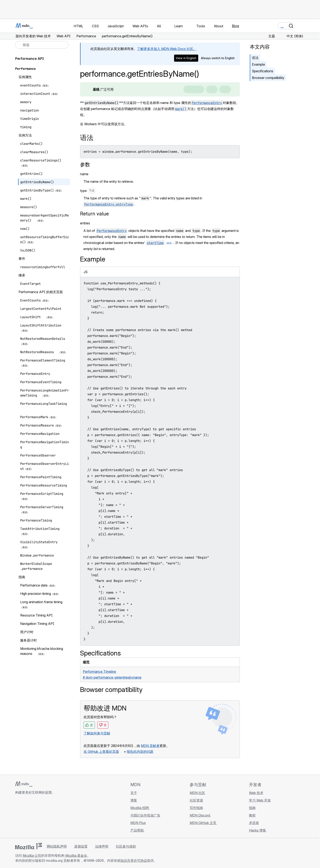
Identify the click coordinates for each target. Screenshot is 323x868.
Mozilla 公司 (32, 855)
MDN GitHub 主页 (203, 823)
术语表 (254, 823)
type (88, 191)
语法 (255, 58)
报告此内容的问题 (140, 752)
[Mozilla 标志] (28, 846)
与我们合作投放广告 (145, 815)
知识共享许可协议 (134, 860)
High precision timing (36, 594)
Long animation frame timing (41, 602)
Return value (94, 214)
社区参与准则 (126, 846)
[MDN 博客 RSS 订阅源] (48, 817)
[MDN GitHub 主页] (18, 817)
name (84, 174)
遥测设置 (81, 846)
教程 (252, 815)
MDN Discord (200, 815)
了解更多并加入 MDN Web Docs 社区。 (167, 49)
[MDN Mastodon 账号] (40, 817)
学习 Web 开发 (260, 800)
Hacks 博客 (258, 830)
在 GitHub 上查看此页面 (101, 752)
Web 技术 (256, 793)
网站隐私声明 (57, 846)
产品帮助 (137, 830)
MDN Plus (138, 823)
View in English (186, 58)
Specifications (263, 71)
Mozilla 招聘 (140, 808)
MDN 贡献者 (150, 746)
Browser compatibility (268, 78)
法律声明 (102, 846)
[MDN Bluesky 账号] (25, 817)
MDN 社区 (197, 793)
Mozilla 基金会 (76, 855)
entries (85, 223)
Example (258, 64)
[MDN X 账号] (33, 817)
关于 (134, 793)
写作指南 (196, 808)
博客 (134, 800)
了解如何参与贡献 (97, 733)
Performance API (30, 59)
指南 (252, 808)
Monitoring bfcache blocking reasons (42, 651)
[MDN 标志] (24, 784)
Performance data (34, 585)
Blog (235, 26)
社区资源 (196, 800)
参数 (85, 164)
